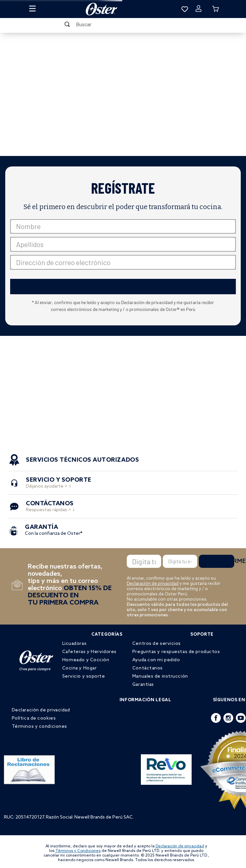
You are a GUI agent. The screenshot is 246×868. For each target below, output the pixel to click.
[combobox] (123, 24)
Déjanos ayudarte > (59, 483)
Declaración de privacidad (153, 584)
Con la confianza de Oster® (54, 531)
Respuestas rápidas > (50, 507)
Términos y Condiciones (78, 851)
